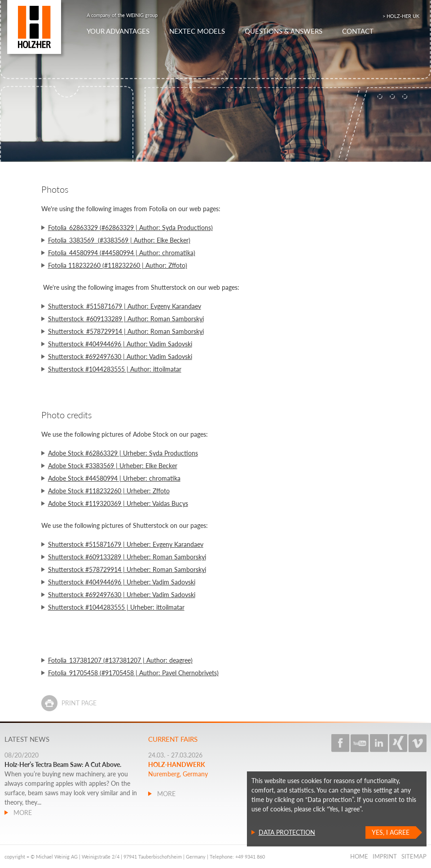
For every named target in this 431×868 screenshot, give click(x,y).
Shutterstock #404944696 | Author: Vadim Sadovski (120, 344)
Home (359, 856)
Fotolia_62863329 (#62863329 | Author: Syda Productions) (130, 228)
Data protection (287, 832)
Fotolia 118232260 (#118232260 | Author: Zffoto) (118, 265)
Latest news (27, 739)
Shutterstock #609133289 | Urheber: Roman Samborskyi (127, 557)
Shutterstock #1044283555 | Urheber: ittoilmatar (116, 607)
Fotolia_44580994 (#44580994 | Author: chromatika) (122, 253)
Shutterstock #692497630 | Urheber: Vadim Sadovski (122, 595)
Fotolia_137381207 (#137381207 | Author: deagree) (120, 660)
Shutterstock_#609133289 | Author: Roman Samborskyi (126, 319)
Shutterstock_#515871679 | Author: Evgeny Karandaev (125, 306)
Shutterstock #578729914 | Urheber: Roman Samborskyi (127, 569)
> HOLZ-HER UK (401, 16)
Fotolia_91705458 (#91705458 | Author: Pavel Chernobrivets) (133, 673)
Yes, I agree (391, 832)
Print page (79, 703)
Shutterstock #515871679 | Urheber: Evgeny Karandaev (126, 544)
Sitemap (414, 856)
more (22, 813)
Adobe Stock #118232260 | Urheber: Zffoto (109, 491)
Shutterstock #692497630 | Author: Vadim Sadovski (120, 356)
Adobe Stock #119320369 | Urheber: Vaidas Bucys (118, 503)
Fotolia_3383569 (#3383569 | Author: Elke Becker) (119, 240)
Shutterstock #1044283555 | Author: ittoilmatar (115, 369)
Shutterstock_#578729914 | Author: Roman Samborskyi (126, 331)
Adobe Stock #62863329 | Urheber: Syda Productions (123, 453)
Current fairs (173, 739)
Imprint (385, 856)
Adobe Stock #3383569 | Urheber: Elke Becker (113, 466)
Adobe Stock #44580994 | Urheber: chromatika (114, 478)
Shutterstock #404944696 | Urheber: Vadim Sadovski (122, 582)
